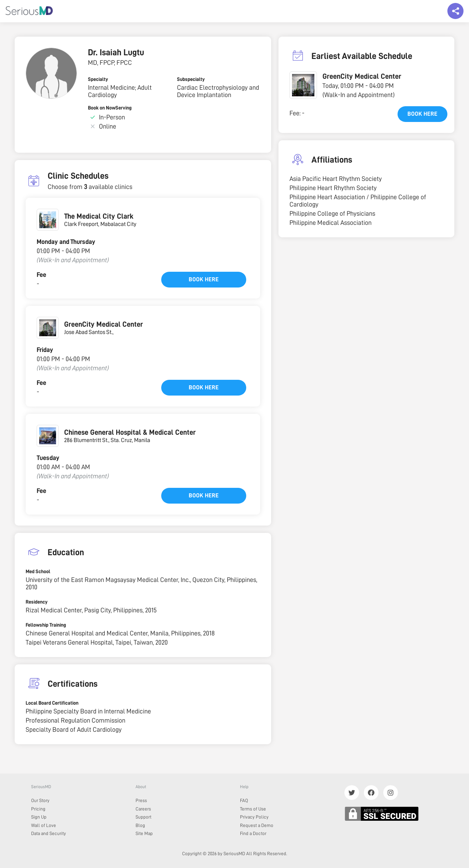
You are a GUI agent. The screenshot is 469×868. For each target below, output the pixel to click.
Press (141, 800)
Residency (37, 602)
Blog (140, 825)
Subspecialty (191, 79)
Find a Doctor (253, 833)
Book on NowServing (110, 108)
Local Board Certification (52, 703)
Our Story (40, 800)
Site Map (144, 833)
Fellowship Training (46, 625)
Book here (204, 279)
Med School (38, 571)
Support (143, 817)
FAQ (244, 800)
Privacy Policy (254, 817)
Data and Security (49, 833)
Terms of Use (253, 809)
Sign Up (39, 817)
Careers (143, 809)
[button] (303, 85)
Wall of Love (44, 825)
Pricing (38, 809)
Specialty (98, 79)
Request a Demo (257, 825)
